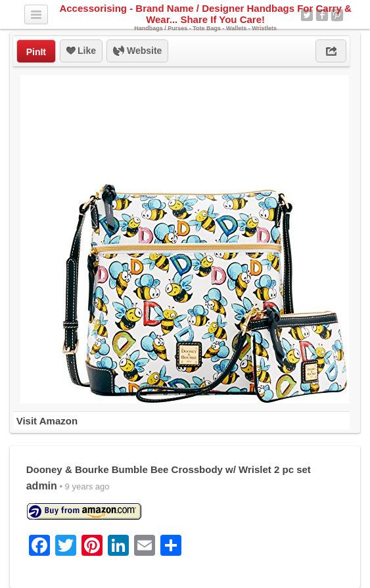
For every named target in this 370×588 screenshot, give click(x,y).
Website (137, 51)
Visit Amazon (47, 421)
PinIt (36, 52)
